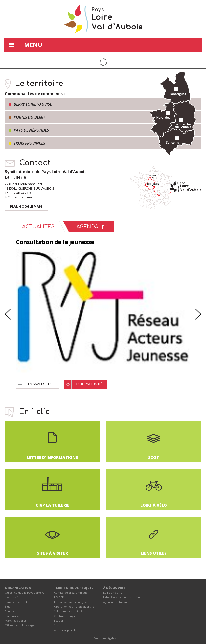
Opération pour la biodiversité (74, 607)
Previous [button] (8, 314)
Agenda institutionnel (117, 602)
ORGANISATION (18, 588)
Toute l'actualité (88, 384)
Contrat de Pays (64, 616)
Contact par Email (21, 197)
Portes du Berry (30, 117)
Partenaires (13, 616)
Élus (7, 607)
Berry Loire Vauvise (33, 104)
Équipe (9, 611)
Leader (59, 621)
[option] (103, 310)
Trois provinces (29, 143)
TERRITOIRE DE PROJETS (74, 588)
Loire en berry (113, 593)
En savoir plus (40, 384)
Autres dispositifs (65, 630)
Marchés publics (16, 621)
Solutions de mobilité (68, 611)
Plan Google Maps (26, 206)
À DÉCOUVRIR (114, 588)
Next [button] (198, 314)
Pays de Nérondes (31, 130)
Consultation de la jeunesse (55, 242)
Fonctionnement (16, 602)
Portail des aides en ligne (70, 602)
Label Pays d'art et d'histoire (122, 597)
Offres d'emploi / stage (20, 625)
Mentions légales (105, 638)
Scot (57, 625)
